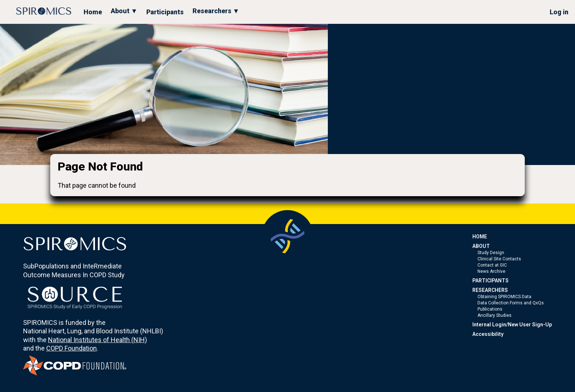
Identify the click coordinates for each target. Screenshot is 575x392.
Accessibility (488, 334)
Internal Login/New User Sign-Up (512, 325)
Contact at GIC (492, 265)
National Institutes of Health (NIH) (98, 340)
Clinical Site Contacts (499, 259)
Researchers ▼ (216, 11)
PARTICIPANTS (490, 281)
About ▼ (124, 11)
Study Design (491, 253)
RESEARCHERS (490, 290)
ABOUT (481, 246)
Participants (165, 12)
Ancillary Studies (495, 315)
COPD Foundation (72, 348)
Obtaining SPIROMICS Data (504, 297)
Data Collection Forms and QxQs (511, 303)
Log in (559, 12)
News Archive (491, 271)
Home (93, 12)
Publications (490, 309)
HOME (480, 237)
